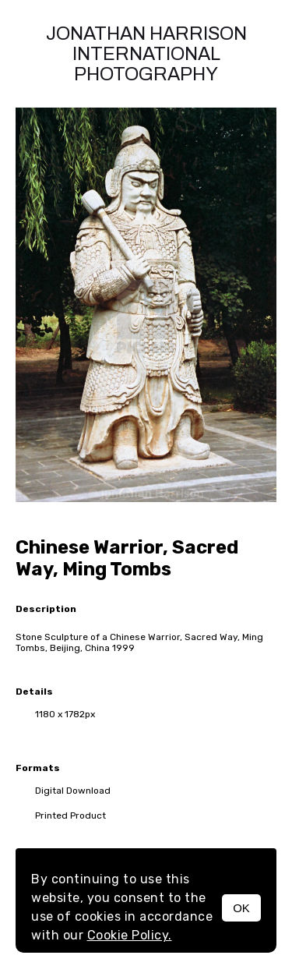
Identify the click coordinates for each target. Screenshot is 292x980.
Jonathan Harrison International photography (146, 54)
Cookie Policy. (130, 935)
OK (241, 908)
